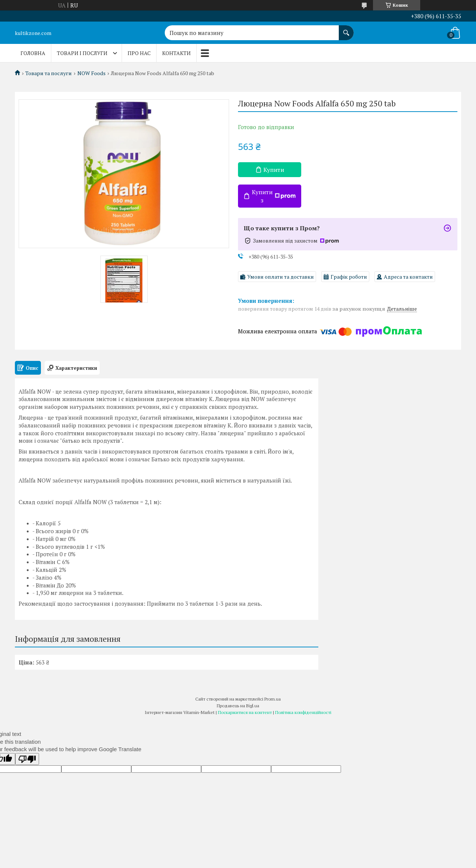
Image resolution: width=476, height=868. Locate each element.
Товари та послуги (49, 73)
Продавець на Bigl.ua (238, 706)
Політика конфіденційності (303, 712)
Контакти (176, 53)
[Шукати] (346, 29)
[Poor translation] (27, 759)
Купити (274, 170)
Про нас (139, 53)
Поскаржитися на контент (245, 712)
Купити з (274, 196)
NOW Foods (91, 73)
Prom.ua (273, 699)
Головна (33, 53)
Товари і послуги (82, 53)
